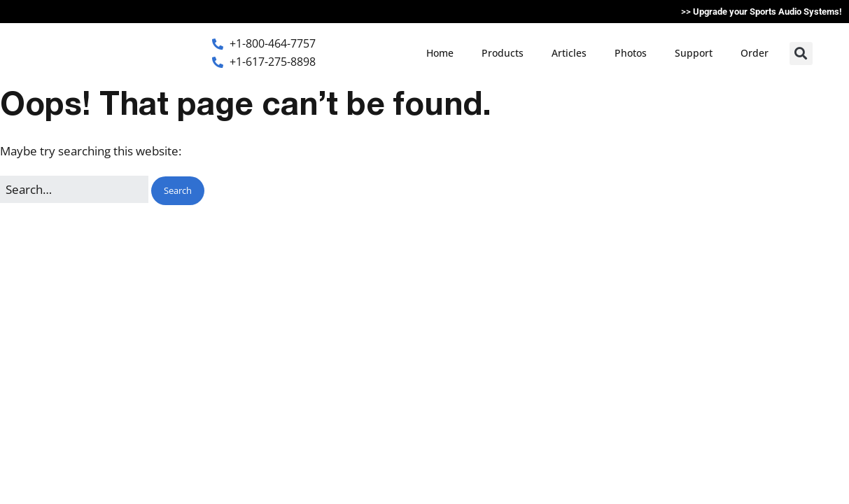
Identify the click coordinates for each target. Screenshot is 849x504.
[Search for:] (74, 189)
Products (503, 53)
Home (440, 53)
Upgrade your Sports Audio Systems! (767, 12)
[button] (801, 54)
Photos (631, 53)
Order (755, 53)
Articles (569, 53)
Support (694, 53)
